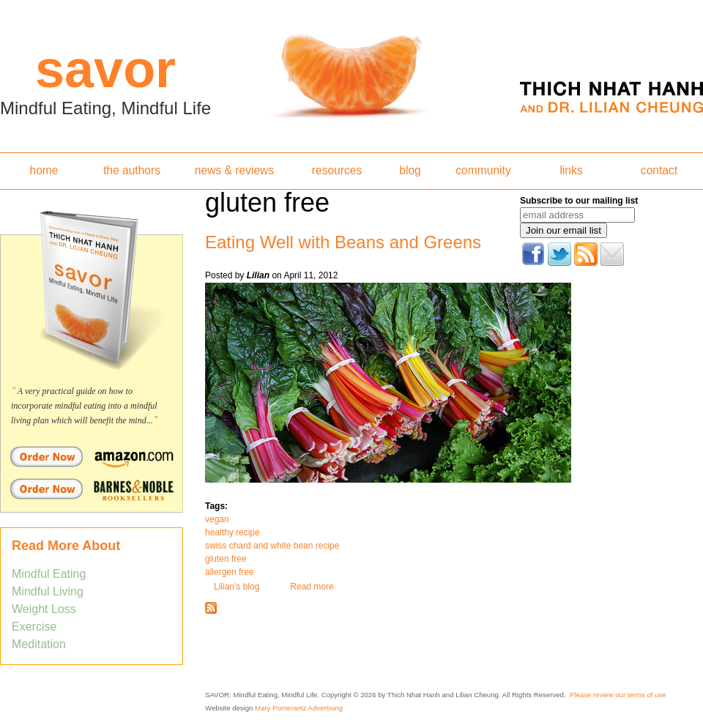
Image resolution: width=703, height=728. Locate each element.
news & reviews (234, 170)
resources (337, 170)
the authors (132, 170)
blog (410, 170)
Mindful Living (48, 591)
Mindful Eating (49, 574)
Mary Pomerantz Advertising (299, 708)
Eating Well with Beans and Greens (343, 242)
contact (659, 170)
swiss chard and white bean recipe (272, 546)
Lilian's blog (237, 587)
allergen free (230, 572)
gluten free (226, 559)
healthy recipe (233, 532)
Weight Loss (44, 609)
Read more (312, 587)
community (483, 170)
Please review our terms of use (618, 695)
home (44, 170)
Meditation (39, 644)
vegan (217, 519)
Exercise (34, 627)
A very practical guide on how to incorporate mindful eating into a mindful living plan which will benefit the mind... (84, 406)
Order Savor (92, 456)
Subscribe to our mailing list (579, 201)
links (571, 170)
